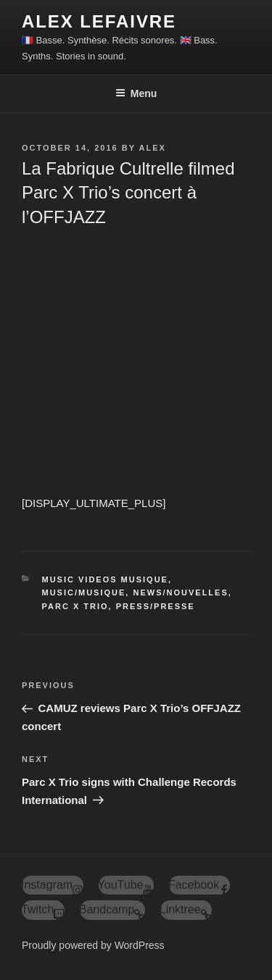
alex (152, 148)
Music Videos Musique (105, 579)
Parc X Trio (75, 606)
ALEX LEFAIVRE (99, 21)
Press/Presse (156, 606)
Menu (136, 93)
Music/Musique (84, 592)
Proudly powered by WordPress (93, 945)
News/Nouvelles (180, 592)
